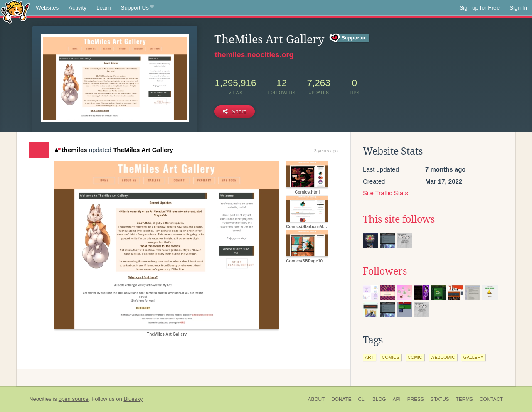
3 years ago (326, 151)
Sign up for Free (479, 8)
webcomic (443, 357)
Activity (78, 8)
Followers (385, 271)
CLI (362, 399)
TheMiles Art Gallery (143, 150)
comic (415, 357)
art (369, 357)
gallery (473, 357)
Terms (464, 399)
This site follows (399, 219)
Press (416, 399)
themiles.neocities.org (254, 55)
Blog (379, 399)
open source (74, 399)
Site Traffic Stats (385, 193)
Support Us (137, 8)
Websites (47, 8)
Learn (104, 8)
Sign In (518, 8)
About (316, 399)
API (397, 399)
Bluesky (133, 399)
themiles (71, 150)
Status (440, 399)
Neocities (40, 399)
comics (391, 357)
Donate (341, 399)
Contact (491, 399)
